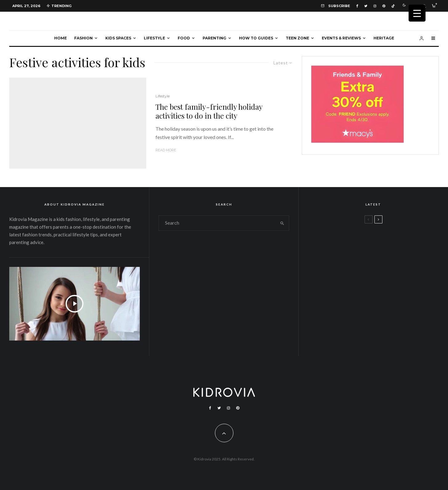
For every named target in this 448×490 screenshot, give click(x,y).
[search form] (217, 223)
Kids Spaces (118, 38)
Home (61, 38)
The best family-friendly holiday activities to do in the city (209, 111)
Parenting (214, 38)
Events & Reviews (341, 38)
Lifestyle (154, 38)
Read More (166, 150)
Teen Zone (297, 38)
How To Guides (256, 38)
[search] (282, 223)
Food (184, 38)
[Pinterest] (384, 6)
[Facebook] (357, 6)
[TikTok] (393, 6)
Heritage (384, 38)
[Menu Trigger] (417, 13)
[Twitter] (366, 6)
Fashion (83, 38)
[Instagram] (375, 6)
